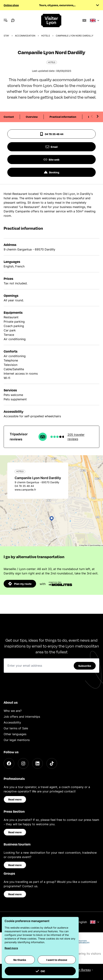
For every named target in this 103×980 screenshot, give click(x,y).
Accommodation (25, 36)
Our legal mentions (17, 740)
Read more (15, 799)
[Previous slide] (92, 116)
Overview (32, 117)
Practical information (63, 117)
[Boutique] (84, 20)
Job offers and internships (22, 717)
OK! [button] (40, 971)
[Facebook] (9, 763)
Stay (6, 36)
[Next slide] (98, 116)
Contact (9, 117)
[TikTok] (52, 763)
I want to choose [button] (57, 960)
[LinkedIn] (38, 763)
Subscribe (85, 666)
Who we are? (13, 711)
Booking (52, 172)
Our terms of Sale (16, 728)
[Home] (51, 21)
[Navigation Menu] (5, 20)
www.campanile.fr (25, 490)
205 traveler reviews (76, 437)
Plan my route (20, 584)
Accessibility (12, 722)
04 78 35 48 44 (51, 134)
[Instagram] (23, 763)
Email (52, 147)
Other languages (15, 734)
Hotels (46, 36)
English (88, 922)
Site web (51, 160)
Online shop (11, 5)
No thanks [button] (20, 960)
